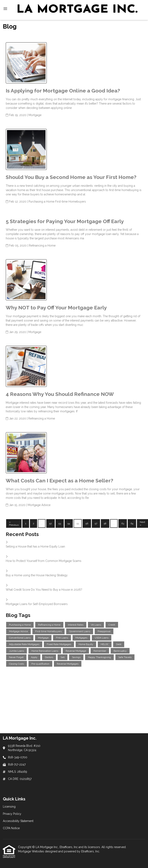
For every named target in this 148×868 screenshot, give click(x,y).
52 (51, 523)
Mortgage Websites (31, 851)
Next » (142, 523)
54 (69, 523)
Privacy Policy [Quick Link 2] (12, 814)
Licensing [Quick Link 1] (9, 807)
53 (60, 523)
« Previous (14, 523)
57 (96, 523)
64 (132, 523)
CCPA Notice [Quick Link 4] (11, 828)
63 (123, 523)
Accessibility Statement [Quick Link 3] (18, 821)
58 (105, 523)
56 (87, 523)
